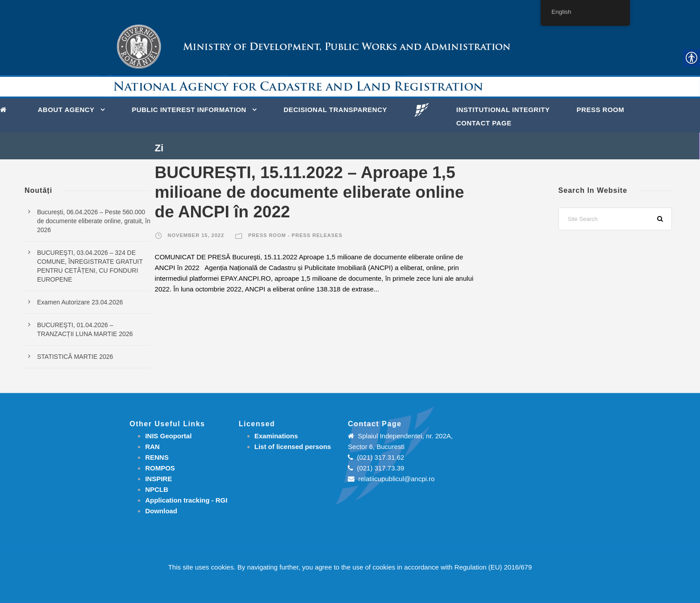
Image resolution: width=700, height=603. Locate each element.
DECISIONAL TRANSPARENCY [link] (335, 110)
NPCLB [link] (157, 489)
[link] (6, 109)
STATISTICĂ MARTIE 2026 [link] (75, 357)
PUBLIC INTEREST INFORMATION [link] (189, 110)
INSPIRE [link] (158, 479)
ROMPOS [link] (160, 468)
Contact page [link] (484, 123)
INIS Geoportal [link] (168, 436)
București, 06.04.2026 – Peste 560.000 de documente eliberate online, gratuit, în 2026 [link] (94, 221)
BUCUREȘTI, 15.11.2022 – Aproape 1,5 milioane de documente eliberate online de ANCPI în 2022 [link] (310, 192)
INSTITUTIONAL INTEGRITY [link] (503, 110)
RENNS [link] (157, 457)
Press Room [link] (601, 110)
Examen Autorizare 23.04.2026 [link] (80, 302)
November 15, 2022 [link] (196, 235)
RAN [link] (152, 447)
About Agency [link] (66, 110)
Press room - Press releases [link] (295, 235)
